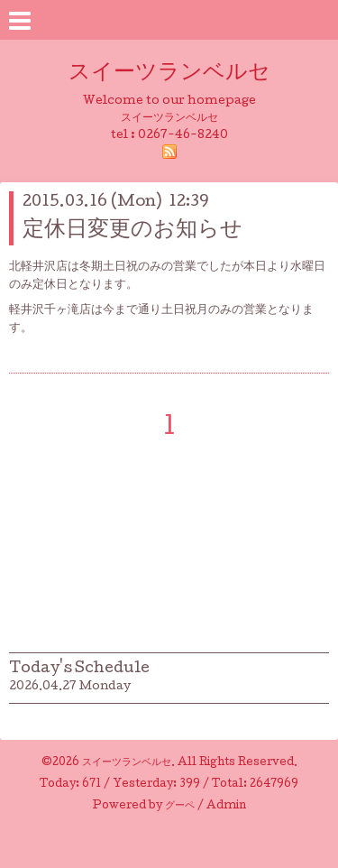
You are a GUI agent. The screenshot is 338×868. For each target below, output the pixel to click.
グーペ (180, 807)
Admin (226, 807)
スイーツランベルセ (180, 74)
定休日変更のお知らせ (132, 231)
